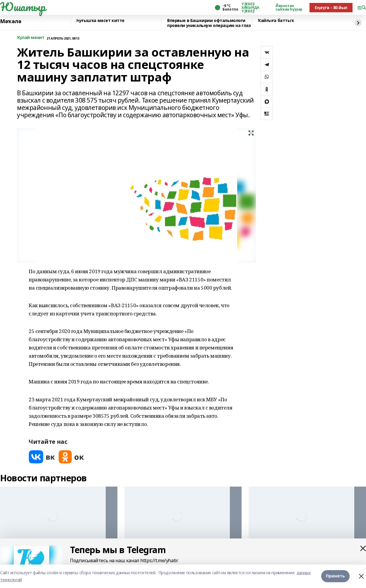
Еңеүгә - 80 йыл (331, 7)
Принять (335, 576)
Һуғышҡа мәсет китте (100, 21)
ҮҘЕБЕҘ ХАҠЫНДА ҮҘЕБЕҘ (250, 8)
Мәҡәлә (11, 21)
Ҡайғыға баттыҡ (276, 21)
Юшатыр (23, 7)
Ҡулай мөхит (31, 38)
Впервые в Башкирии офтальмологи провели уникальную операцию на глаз (209, 23)
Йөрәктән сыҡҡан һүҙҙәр (289, 8)
